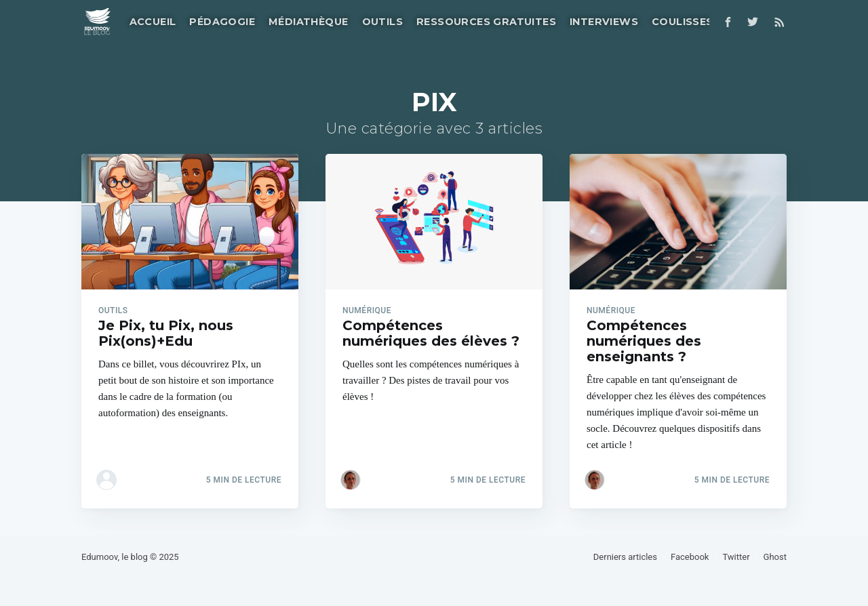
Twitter (736, 557)
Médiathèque (308, 22)
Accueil (153, 22)
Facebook (690, 557)
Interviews (604, 22)
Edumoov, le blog (115, 557)
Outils (382, 22)
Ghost (775, 557)
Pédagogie (222, 22)
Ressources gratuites (486, 22)
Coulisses (683, 22)
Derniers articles (625, 557)
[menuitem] (152, 22)
